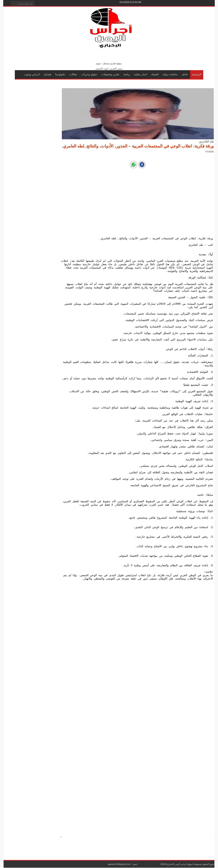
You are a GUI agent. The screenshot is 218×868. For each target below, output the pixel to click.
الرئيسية (197, 74)
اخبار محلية (141, 74)
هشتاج (48, 74)
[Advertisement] (138, 203)
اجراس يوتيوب (32, 74)
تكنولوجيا (60, 74)
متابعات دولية (170, 74)
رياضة (127, 74)
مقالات (73, 74)
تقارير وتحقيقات (110, 74)
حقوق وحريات (89, 74)
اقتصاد (155, 74)
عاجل (185, 74)
